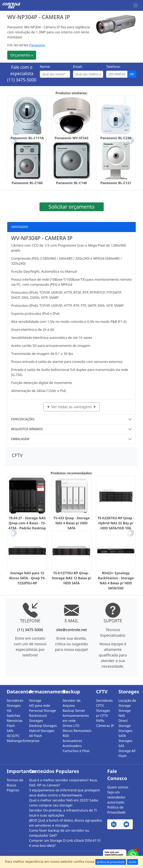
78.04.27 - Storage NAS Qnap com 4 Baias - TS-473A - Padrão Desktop (27, 523)
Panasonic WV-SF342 (71, 138)
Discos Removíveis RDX (77, 733)
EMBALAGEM (20, 439)
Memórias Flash (15, 723)
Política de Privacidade (116, 810)
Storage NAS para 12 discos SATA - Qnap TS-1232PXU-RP (27, 578)
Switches (14, 716)
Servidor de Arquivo (72, 703)
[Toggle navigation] (136, 5)
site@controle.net (71, 630)
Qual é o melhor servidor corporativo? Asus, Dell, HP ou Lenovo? (63, 783)
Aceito (132, 862)
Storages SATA (125, 733)
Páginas (13, 790)
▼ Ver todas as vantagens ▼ (71, 407)
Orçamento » (22, 55)
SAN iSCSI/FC (13, 733)
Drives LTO (71, 726)
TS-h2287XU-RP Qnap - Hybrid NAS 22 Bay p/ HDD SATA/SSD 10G (116, 523)
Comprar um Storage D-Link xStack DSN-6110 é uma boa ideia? (65, 843)
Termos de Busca (15, 783)
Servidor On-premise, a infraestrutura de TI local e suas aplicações (63, 813)
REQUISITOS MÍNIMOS (27, 429)
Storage (35, 700)
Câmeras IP (105, 726)
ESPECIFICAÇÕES (23, 419)
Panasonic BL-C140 (71, 183)
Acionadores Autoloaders (72, 743)
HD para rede (40, 705)
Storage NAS (125, 713)
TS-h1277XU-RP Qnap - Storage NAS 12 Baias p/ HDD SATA (72, 578)
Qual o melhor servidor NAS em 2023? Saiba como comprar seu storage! (64, 803)
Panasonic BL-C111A (27, 138)
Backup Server (74, 711)
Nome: (45, 67)
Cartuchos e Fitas (76, 751)
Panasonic (37, 45)
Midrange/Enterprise (16, 741)
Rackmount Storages (38, 718)
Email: (78, 67)
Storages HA (14, 708)
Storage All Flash (127, 753)
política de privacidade (111, 862)
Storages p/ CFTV (103, 713)
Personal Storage (42, 711)
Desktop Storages (43, 726)
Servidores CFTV (104, 703)
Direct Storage (125, 723)
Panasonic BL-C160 (27, 183)
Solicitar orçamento (71, 207)
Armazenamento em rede (76, 718)
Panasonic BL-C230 (116, 138)
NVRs (100, 721)
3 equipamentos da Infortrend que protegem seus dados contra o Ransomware (65, 793)
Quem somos (118, 787)
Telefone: (113, 67)
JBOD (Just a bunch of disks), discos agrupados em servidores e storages (66, 823)
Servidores (15, 700)
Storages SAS (125, 743)
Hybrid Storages (42, 731)
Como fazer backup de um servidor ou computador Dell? (59, 833)
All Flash (35, 736)
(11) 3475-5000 (22, 80)
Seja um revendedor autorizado (116, 797)
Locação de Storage (127, 703)
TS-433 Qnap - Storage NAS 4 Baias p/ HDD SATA (71, 523)
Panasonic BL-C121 (116, 183)
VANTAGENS (20, 227)
